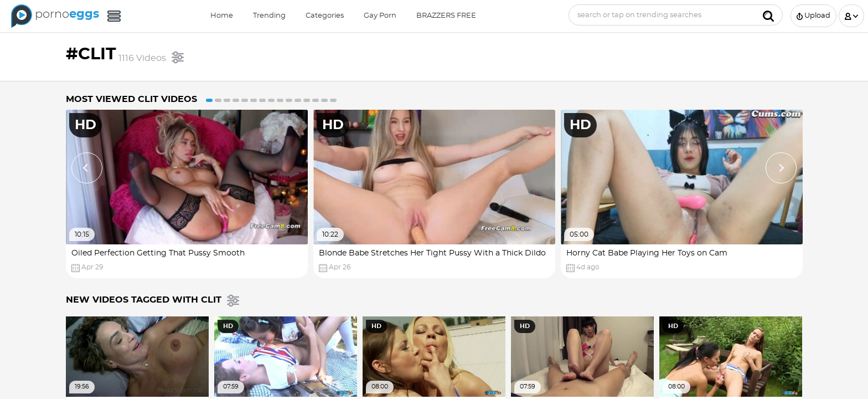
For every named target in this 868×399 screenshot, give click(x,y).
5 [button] (245, 100)
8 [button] (271, 100)
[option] (187, 194)
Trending (269, 16)
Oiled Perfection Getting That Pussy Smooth (158, 253)
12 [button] (307, 100)
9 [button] (280, 100)
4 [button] (236, 100)
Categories (325, 16)
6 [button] (254, 100)
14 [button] (324, 100)
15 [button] (333, 100)
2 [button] (218, 100)
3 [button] (227, 100)
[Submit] (768, 15)
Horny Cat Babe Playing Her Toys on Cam (647, 253)
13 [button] (316, 100)
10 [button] (289, 100)
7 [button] (262, 100)
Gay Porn (380, 16)
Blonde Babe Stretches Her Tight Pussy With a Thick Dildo (432, 253)
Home (222, 16)
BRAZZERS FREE (446, 16)
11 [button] (298, 100)
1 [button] (209, 100)
